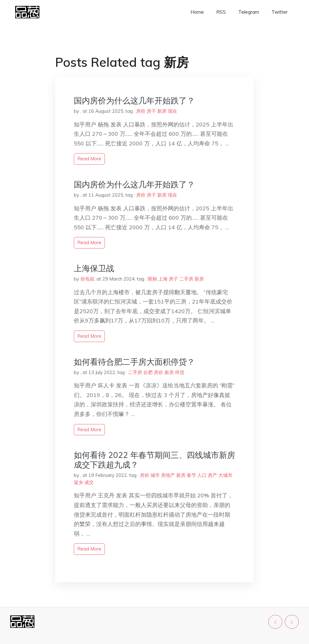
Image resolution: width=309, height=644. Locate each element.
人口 (202, 475)
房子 (151, 111)
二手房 (186, 279)
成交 (89, 482)
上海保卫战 (94, 268)
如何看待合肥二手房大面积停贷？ (134, 362)
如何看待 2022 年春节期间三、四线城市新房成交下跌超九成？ (154, 460)
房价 (141, 111)
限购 (152, 279)
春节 (191, 475)
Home (197, 12)
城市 (155, 475)
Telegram (249, 12)
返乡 (78, 482)
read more (89, 159)
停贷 (180, 372)
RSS (221, 12)
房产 (213, 475)
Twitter (280, 12)
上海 (163, 279)
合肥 (148, 372)
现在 (172, 111)
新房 (162, 111)
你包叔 (87, 279)
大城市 (225, 475)
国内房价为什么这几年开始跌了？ (134, 100)
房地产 (168, 475)
